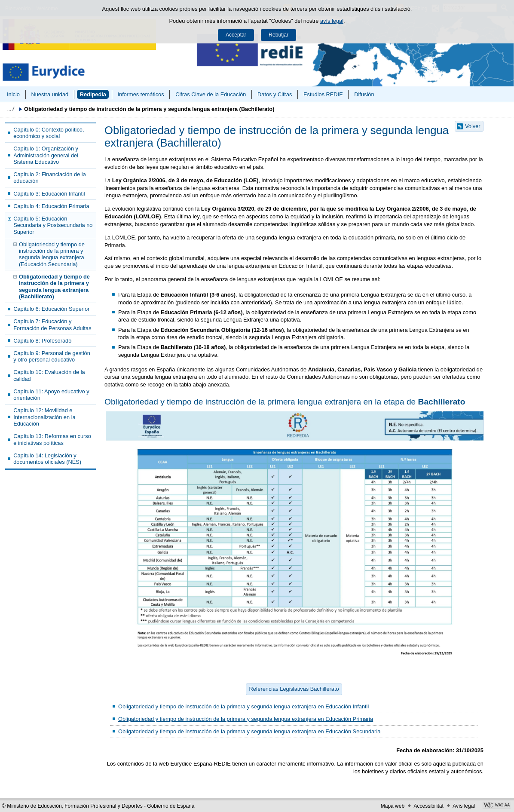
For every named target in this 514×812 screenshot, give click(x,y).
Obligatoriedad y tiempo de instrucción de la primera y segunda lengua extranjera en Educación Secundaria (249, 731)
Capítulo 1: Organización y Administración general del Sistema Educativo (46, 155)
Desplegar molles (11, 109)
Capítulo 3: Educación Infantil (49, 194)
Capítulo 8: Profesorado (42, 341)
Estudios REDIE (323, 94)
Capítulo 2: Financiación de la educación (50, 178)
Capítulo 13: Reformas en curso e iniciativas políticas (52, 439)
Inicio (13, 94)
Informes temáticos (141, 94)
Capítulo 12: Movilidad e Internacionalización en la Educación (44, 417)
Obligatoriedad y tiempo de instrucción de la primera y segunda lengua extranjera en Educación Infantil (243, 706)
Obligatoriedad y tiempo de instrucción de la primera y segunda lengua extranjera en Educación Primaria (246, 719)
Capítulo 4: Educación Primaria (51, 206)
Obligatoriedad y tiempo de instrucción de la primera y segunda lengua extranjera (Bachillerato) (54, 286)
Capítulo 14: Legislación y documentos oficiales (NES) (47, 459)
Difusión (364, 94)
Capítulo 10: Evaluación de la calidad (49, 375)
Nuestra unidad (50, 94)
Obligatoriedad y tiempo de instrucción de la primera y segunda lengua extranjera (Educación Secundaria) (52, 254)
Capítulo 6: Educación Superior (51, 309)
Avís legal (464, 806)
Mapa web (393, 806)
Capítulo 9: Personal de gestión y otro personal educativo (52, 356)
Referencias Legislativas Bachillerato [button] (294, 689)
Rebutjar (278, 35)
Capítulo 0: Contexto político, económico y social (49, 133)
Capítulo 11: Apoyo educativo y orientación (51, 395)
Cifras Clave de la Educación (211, 94)
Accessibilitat (428, 806)
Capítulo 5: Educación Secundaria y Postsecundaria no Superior (53, 225)
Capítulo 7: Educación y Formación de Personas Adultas (52, 325)
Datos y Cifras (275, 94)
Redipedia (93, 94)
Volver (473, 126)
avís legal (332, 21)
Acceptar (236, 35)
